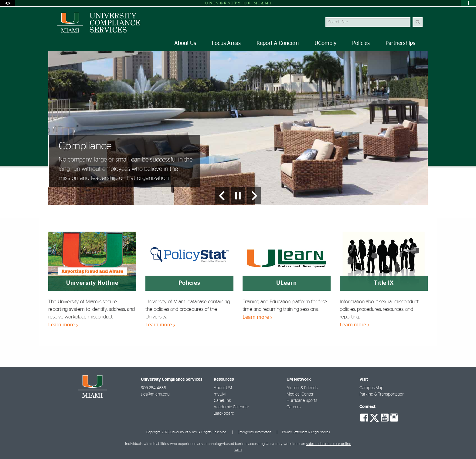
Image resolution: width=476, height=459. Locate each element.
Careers (294, 407)
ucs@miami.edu (155, 394)
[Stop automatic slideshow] (238, 196)
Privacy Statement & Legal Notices (306, 432)
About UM (223, 388)
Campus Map (371, 388)
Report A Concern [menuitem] (278, 43)
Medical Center (300, 394)
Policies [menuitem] (361, 43)
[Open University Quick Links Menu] (468, 3)
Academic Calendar (231, 407)
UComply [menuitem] (325, 43)
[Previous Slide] (222, 196)
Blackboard (224, 413)
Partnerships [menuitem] (400, 43)
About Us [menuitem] (185, 43)
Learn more (63, 325)
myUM (220, 394)
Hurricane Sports (302, 401)
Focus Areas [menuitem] (226, 43)
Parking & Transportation (382, 394)
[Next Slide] (254, 196)
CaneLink (222, 401)
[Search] (418, 22)
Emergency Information (254, 432)
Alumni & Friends (302, 388)
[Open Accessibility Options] (8, 3)
